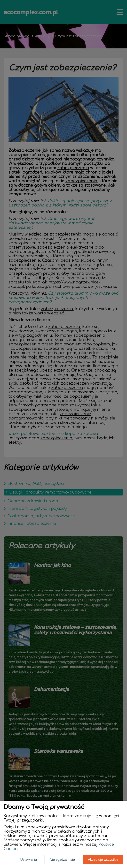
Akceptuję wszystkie (103, 860)
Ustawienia (29, 860)
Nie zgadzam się (62, 860)
